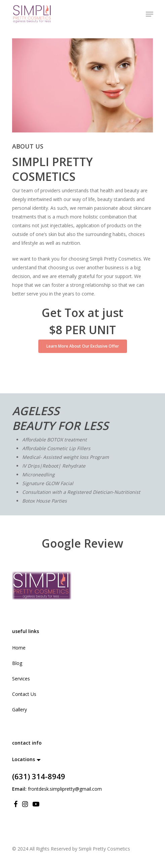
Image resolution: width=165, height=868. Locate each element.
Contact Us (24, 694)
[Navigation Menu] (150, 14)
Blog (17, 663)
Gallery (19, 709)
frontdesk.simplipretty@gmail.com (65, 789)
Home (19, 648)
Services (21, 679)
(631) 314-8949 (39, 776)
